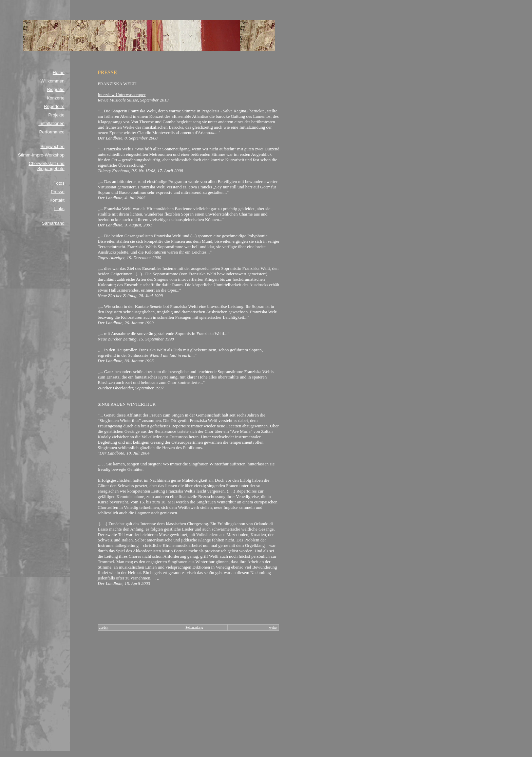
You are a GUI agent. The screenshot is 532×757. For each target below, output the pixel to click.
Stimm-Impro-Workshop (41, 155)
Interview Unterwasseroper (122, 95)
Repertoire (54, 106)
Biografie (56, 89)
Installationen (51, 123)
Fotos (59, 183)
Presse (58, 192)
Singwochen (52, 146)
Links (59, 209)
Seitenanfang (194, 627)
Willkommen (52, 81)
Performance (52, 132)
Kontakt (57, 200)
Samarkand (53, 223)
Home (59, 72)
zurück (104, 627)
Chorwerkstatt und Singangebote (47, 166)
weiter (273, 627)
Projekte (56, 115)
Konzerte (56, 98)
